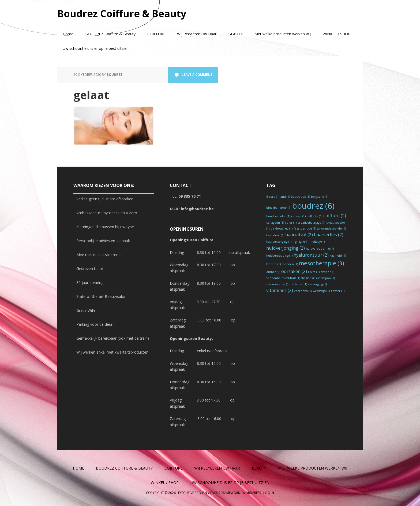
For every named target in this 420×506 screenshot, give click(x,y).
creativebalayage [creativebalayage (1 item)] (311, 223)
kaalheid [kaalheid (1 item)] (338, 256)
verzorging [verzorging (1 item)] (317, 284)
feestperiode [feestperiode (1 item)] (305, 228)
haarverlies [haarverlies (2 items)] (329, 235)
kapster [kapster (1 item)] (273, 264)
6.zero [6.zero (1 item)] (273, 197)
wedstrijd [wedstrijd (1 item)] (321, 291)
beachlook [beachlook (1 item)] (300, 197)
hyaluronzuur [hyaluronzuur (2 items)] (311, 255)
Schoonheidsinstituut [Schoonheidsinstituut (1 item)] (283, 278)
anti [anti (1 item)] (285, 197)
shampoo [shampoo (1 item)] (326, 278)
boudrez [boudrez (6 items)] (313, 206)
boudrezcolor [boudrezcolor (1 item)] (278, 216)
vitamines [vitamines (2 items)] (280, 290)
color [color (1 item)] (291, 223)
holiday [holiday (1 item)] (318, 242)
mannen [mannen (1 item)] (290, 264)
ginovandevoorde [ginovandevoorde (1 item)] (331, 228)
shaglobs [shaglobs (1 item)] (309, 278)
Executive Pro (190, 493)
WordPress (252, 493)
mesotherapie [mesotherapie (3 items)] (322, 263)
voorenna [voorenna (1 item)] (303, 291)
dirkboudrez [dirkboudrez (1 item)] (282, 228)
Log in (269, 493)
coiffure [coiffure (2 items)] (335, 215)
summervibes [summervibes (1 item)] (278, 284)
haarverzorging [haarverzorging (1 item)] (279, 242)
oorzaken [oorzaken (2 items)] (294, 271)
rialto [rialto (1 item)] (314, 272)
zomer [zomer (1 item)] (338, 291)
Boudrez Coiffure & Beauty (122, 13)
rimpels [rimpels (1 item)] (328, 272)
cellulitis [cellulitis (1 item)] (314, 216)
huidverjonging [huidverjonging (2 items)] (286, 248)
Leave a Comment (197, 75)
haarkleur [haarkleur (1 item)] (275, 235)
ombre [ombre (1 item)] (273, 272)
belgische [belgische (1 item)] (320, 197)
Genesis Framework (224, 493)
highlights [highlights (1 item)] (301, 242)
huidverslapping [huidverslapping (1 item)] (279, 256)
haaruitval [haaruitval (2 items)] (299, 235)
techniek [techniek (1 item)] (299, 284)
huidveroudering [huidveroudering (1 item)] (320, 249)
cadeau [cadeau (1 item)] (298, 216)
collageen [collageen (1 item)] (275, 223)
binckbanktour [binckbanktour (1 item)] (279, 208)
